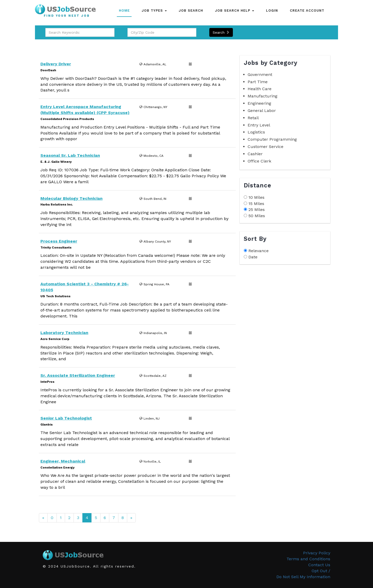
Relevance (259, 251)
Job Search (191, 10)
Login (272, 10)
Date (253, 257)
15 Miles (256, 204)
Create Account (307, 10)
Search (221, 32)
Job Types (154, 10)
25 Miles (257, 210)
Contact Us (319, 565)
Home (124, 10)
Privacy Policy (317, 553)
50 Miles (257, 216)
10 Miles (256, 197)
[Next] (131, 518)
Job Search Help (235, 10)
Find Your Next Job (67, 16)
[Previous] (43, 518)
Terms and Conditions (308, 559)
